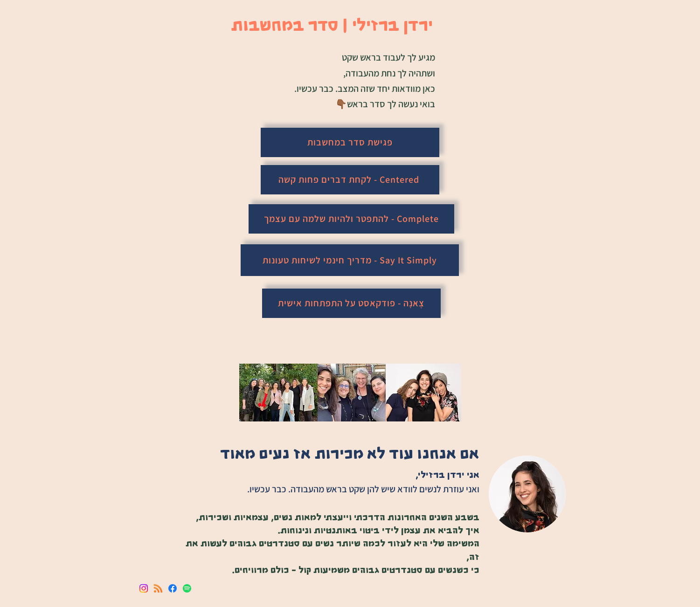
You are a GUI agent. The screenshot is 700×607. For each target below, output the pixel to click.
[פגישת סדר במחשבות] (350, 142)
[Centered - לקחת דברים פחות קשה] (350, 180)
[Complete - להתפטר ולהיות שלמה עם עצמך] (351, 219)
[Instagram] (144, 588)
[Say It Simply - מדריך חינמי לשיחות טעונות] (350, 260)
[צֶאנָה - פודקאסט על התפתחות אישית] (351, 303)
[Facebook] (173, 588)
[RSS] (158, 588)
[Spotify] (187, 588)
